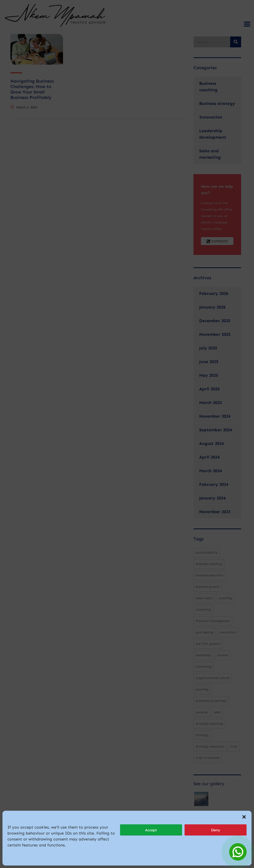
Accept (151, 830)
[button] (244, 817)
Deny (216, 830)
